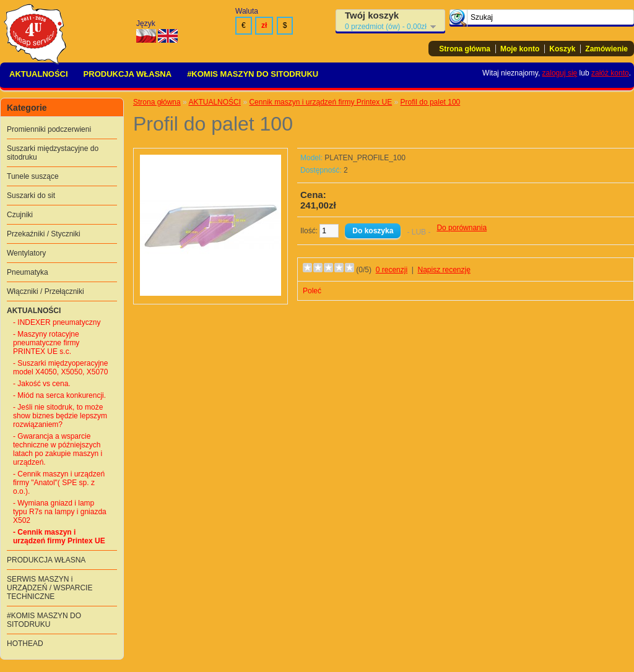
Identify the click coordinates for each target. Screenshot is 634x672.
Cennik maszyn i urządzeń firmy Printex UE (320, 102)
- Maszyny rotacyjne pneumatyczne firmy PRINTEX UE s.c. (46, 343)
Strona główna (465, 49)
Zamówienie (606, 49)
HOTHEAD (25, 644)
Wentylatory (26, 253)
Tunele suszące (33, 176)
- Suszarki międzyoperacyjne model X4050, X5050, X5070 (60, 368)
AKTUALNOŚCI (39, 74)
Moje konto (520, 49)
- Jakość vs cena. (42, 384)
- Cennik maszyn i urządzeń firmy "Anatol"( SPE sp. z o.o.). (59, 483)
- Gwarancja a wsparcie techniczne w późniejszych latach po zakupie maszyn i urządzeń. (58, 449)
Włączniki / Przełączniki (46, 291)
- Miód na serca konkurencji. (59, 395)
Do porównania (462, 228)
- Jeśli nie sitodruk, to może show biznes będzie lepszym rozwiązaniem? (60, 416)
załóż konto (610, 73)
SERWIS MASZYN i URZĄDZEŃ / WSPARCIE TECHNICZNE (50, 588)
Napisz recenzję (444, 270)
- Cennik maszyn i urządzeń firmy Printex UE (59, 536)
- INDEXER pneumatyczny (57, 322)
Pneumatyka (28, 272)
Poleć (312, 291)
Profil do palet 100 (431, 102)
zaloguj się (560, 73)
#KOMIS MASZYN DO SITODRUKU (253, 74)
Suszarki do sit (31, 196)
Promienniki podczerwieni (49, 129)
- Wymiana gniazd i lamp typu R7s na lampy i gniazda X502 (60, 512)
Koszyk (562, 49)
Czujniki (20, 215)
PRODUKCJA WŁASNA (128, 74)
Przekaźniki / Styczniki (44, 234)
